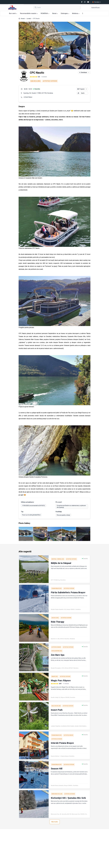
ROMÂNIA (45, 13)
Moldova (76, 13)
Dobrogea (65, 13)
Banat (55, 13)
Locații (29, 19)
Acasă (23, 19)
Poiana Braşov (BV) (57, 588)
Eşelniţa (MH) (36, 81)
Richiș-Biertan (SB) (57, 651)
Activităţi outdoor (50, 81)
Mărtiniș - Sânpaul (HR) (58, 559)
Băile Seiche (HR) (56, 706)
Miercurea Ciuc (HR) (57, 794)
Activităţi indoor (56, 647)
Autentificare (96, 8)
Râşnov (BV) (55, 676)
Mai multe (55, 822)
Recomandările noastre (29, 13)
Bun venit (13, 13)
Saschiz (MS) (55, 618)
